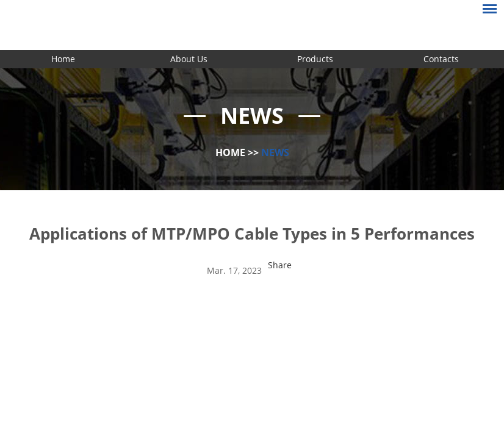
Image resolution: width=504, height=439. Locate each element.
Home (63, 59)
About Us (189, 59)
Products (315, 59)
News (275, 152)
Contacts (441, 59)
